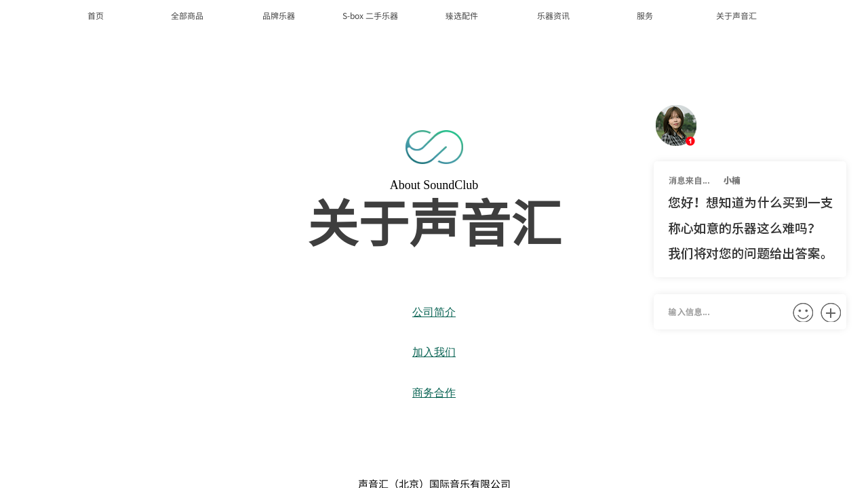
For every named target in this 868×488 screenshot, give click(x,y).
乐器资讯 (553, 15)
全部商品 (187, 15)
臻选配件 (462, 15)
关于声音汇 (736, 15)
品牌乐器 (279, 15)
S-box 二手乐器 (370, 15)
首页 (96, 15)
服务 (645, 15)
